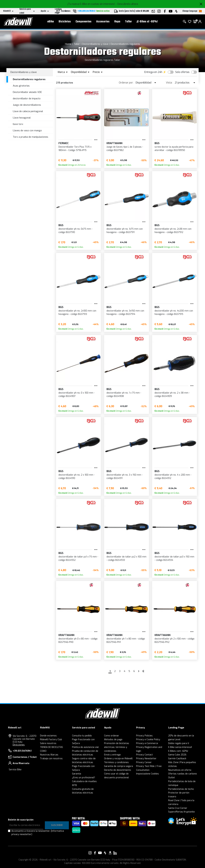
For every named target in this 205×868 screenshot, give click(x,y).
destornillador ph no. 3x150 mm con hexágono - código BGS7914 (125, 312)
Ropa (117, 22)
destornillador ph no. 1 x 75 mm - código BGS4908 (124, 395)
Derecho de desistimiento (118, 770)
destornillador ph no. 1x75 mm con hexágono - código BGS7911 (125, 231)
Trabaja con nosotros (51, 759)
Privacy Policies (144, 736)
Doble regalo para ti (179, 743)
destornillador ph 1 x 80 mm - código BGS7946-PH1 (126, 640)
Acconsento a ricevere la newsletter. (38, 833)
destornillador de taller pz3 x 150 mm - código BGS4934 (174, 558)
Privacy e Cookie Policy (148, 740)
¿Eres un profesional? (84, 778)
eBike (51, 22)
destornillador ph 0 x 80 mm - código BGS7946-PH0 (78, 640)
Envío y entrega (112, 755)
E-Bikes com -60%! (178, 751)
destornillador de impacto (27, 99)
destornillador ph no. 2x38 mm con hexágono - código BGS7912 (173, 231)
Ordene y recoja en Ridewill (118, 759)
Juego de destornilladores (27, 105)
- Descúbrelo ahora (127, 4)
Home (68, 44)
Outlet (172, 778)
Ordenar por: (126, 83)
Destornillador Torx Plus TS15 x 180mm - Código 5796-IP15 (75, 149)
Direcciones (19, 745)
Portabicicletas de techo (181, 789)
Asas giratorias (21, 86)
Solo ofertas (182, 72)
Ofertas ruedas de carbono (182, 774)
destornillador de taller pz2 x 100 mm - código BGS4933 (126, 558)
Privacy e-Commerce (147, 743)
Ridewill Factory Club (51, 740)
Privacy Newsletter (146, 759)
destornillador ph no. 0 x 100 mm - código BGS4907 (77, 395)
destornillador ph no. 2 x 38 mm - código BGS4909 (172, 395)
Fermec (64, 143)
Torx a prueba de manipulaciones (31, 137)
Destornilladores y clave (95, 44)
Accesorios (103, 22)
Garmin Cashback (177, 759)
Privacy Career (144, 762)
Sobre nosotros (48, 743)
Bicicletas (65, 22)
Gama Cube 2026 (177, 755)
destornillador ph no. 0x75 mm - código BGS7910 (75, 231)
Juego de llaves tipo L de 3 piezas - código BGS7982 (125, 149)
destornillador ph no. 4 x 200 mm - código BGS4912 (173, 477)
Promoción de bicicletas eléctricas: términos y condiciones (117, 747)
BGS (157, 143)
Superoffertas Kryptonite (181, 812)
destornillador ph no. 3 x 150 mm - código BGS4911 (125, 477)
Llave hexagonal (22, 118)
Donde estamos (48, 736)
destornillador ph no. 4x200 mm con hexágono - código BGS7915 (174, 312)
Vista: (169, 83)
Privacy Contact (144, 755)
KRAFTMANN (114, 143)
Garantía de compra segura (119, 766)
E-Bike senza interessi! (180, 747)
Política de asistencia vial (85, 747)
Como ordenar (112, 736)
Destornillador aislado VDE (27, 92)
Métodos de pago (113, 740)
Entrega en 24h (153, 72)
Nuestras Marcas (49, 755)
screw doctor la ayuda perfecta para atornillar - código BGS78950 (174, 149)
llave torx (18, 124)
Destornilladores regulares (125, 44)
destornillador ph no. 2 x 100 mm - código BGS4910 (77, 477)
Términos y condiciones (116, 762)
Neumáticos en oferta (180, 770)
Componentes (84, 22)
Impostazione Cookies (148, 774)
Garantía (77, 774)
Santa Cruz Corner (178, 808)
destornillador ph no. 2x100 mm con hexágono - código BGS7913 (77, 312)
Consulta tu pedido (82, 736)
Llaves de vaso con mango (27, 130)
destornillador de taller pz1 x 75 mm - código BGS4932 (78, 558)
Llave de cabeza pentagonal (28, 111)
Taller (128, 22)
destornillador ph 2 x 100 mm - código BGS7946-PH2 (174, 640)
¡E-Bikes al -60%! (147, 22)
